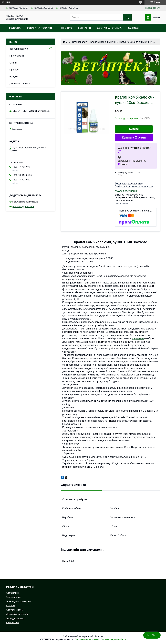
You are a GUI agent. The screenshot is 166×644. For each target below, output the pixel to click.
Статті (13, 63)
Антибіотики (12, 593)
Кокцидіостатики (15, 618)
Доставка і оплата (109, 28)
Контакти (84, 28)
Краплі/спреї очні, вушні (103, 42)
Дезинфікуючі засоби (17, 614)
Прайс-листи (17, 56)
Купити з (134, 138)
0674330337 (133, 28)
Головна (15, 28)
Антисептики (13, 623)
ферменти (138, 338)
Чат (152, 635)
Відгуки (14, 77)
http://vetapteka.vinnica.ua (25, 202)
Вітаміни (11, 606)
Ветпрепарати (80, 42)
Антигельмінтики (15, 610)
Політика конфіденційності (113, 639)
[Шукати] (127, 17)
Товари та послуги (39, 28)
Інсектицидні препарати (19, 601)
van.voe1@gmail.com (23, 206)
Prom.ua (99, 636)
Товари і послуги (19, 49)
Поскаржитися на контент (87, 639)
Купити (134, 129)
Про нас (67, 28)
